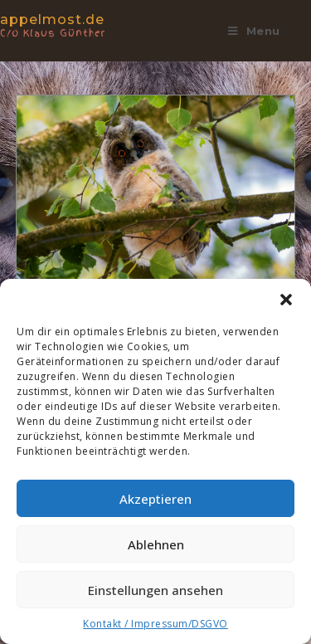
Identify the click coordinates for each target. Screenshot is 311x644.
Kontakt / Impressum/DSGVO (155, 624)
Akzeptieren (155, 499)
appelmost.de (70, 24)
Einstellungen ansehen (155, 590)
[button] (286, 300)
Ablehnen (156, 544)
